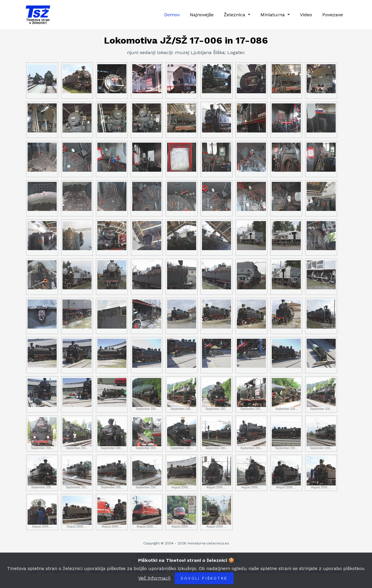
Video (306, 15)
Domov (172, 15)
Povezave (333, 15)
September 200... (147, 394)
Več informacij (154, 578)
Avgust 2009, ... (182, 473)
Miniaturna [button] (273, 15)
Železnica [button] (235, 15)
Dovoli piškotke (204, 578)
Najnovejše (202, 15)
